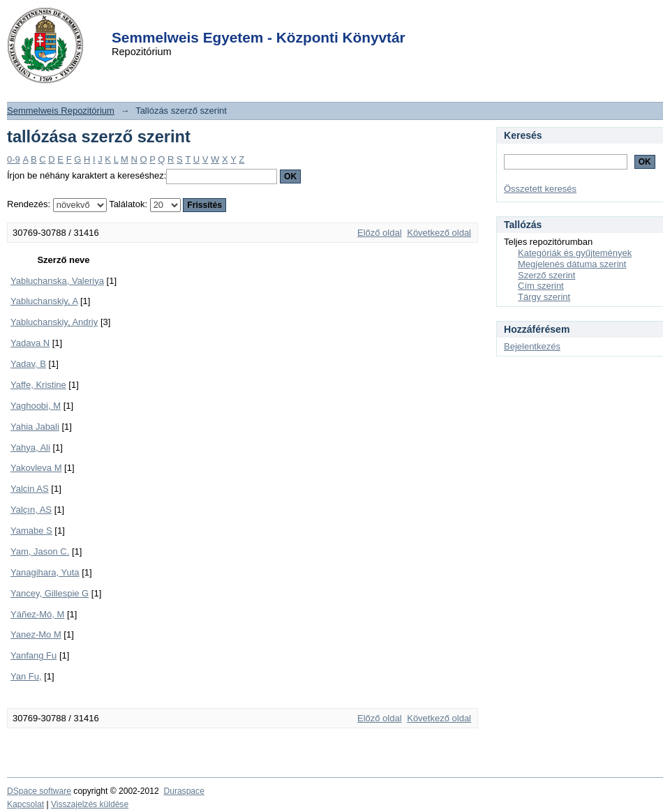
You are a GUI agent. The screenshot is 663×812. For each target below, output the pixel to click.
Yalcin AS (30, 489)
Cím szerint (541, 286)
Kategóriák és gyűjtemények (575, 253)
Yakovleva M (36, 468)
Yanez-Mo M (36, 634)
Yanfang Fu (33, 655)
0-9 (14, 159)
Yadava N (30, 343)
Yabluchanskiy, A (44, 301)
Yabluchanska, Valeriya (57, 281)
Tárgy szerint (544, 297)
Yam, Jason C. (40, 551)
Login (306, 20)
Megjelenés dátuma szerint (572, 264)
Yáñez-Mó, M (37, 614)
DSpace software (39, 791)
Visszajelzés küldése (90, 804)
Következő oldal (439, 233)
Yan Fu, (26, 676)
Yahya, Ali (30, 448)
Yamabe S (31, 531)
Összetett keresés (540, 189)
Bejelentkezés (532, 346)
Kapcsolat (25, 804)
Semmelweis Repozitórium (61, 111)
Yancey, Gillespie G (50, 593)
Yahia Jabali (35, 427)
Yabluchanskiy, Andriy (54, 322)
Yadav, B (28, 364)
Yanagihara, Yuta (45, 572)
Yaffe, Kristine (38, 385)
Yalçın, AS (31, 510)
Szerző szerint (546, 275)
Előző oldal (380, 233)
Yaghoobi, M (36, 406)
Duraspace (184, 791)
